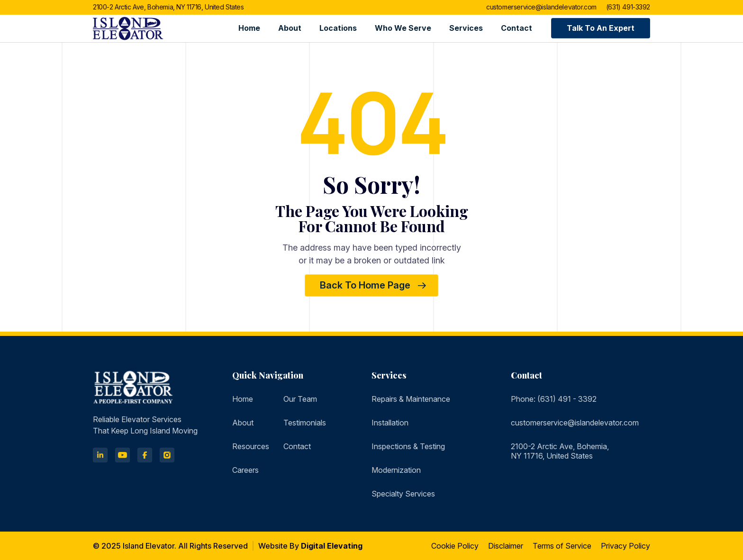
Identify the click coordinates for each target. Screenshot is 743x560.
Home (249, 28)
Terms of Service (562, 546)
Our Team (300, 399)
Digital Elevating (332, 546)
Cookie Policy (455, 546)
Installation (390, 423)
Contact (516, 28)
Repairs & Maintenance (411, 399)
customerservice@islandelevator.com (541, 7)
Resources (251, 446)
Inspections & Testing (408, 446)
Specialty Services (403, 494)
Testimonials (305, 423)
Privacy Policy (625, 546)
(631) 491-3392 (628, 7)
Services (466, 28)
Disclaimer (506, 546)
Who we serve (403, 28)
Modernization (396, 470)
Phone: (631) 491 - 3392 (554, 399)
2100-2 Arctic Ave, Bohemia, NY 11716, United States (168, 7)
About (290, 28)
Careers (245, 470)
